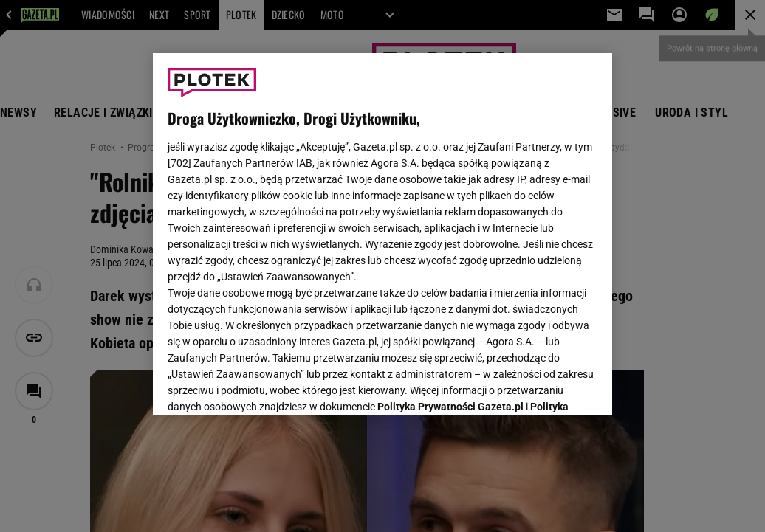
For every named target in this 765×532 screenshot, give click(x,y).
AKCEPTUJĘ (548, 386)
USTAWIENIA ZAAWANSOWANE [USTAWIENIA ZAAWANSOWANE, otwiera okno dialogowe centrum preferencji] (265, 385)
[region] (382, 234)
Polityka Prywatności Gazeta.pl (450, 219)
